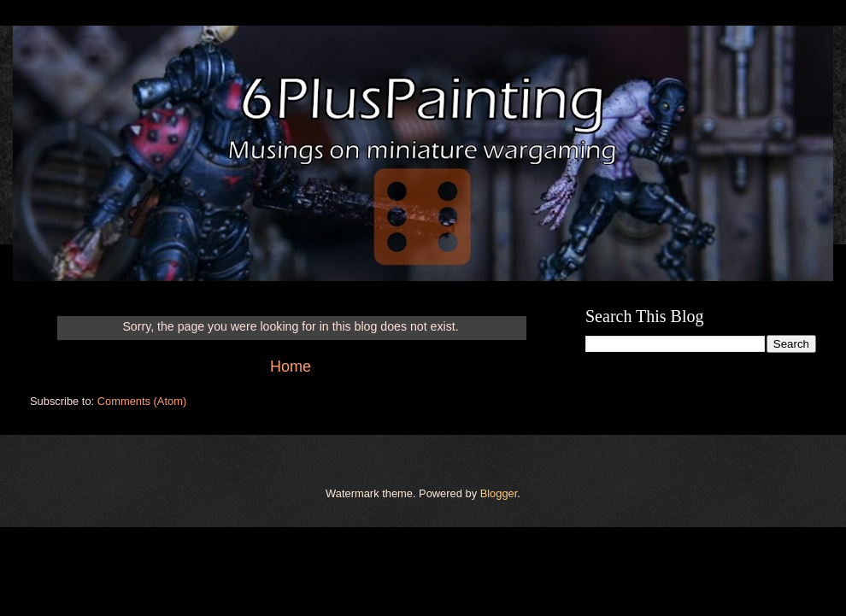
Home (291, 367)
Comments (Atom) (142, 401)
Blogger (499, 493)
